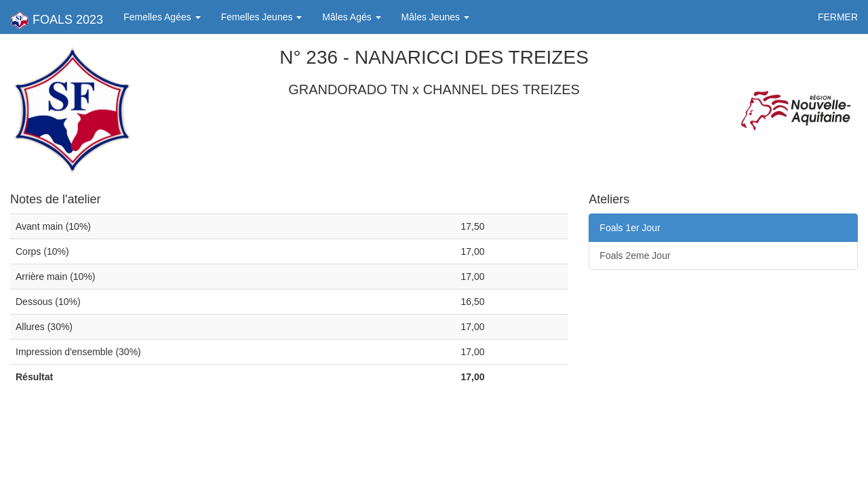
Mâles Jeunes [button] (435, 17)
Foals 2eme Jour (635, 256)
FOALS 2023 (57, 20)
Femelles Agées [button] (162, 17)
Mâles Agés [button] (351, 17)
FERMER (838, 17)
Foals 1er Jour (630, 228)
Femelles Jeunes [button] (262, 17)
